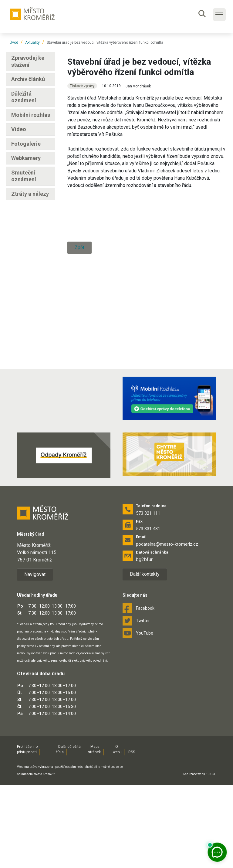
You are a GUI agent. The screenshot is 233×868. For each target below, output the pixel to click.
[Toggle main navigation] (219, 15)
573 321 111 (148, 596)
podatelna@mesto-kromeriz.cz (167, 627)
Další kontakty (145, 657)
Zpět (79, 413)
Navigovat (35, 657)
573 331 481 (148, 612)
